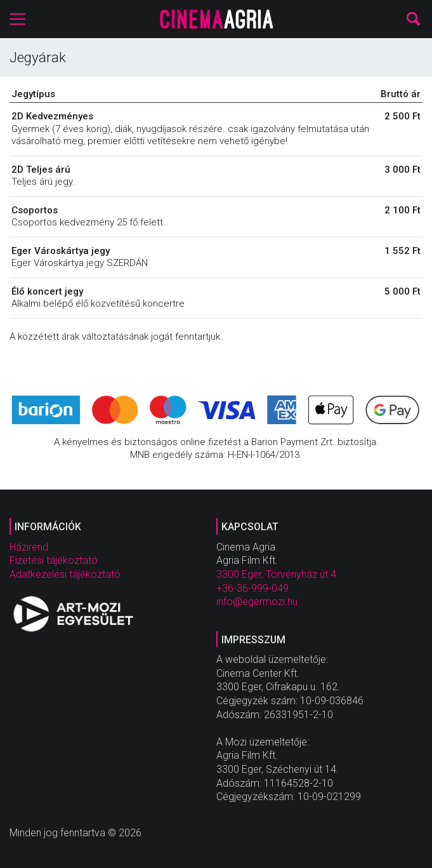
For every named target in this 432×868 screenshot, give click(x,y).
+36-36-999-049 (252, 588)
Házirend (29, 547)
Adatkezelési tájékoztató (65, 574)
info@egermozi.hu (257, 602)
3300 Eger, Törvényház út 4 (276, 574)
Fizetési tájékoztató (54, 560)
